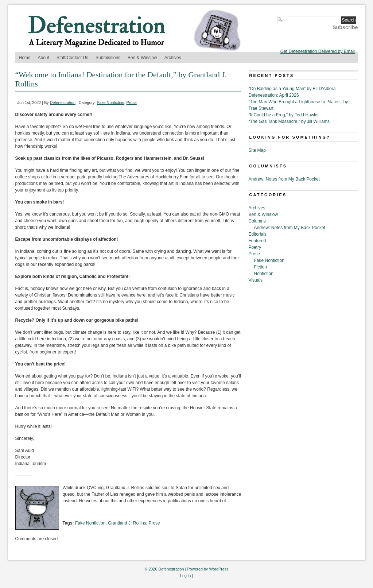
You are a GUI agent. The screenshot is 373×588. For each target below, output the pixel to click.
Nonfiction (264, 274)
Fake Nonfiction (111, 102)
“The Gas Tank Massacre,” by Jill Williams (289, 121)
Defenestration (63, 102)
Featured (257, 241)
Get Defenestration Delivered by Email (318, 51)
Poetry (255, 247)
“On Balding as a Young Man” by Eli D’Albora (292, 89)
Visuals (256, 280)
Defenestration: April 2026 (274, 95)
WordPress (219, 569)
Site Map (257, 150)
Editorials (258, 234)
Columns (257, 221)
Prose (132, 102)
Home (25, 58)
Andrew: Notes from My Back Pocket (284, 179)
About (44, 58)
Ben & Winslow (142, 58)
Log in (185, 576)
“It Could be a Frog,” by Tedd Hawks (284, 115)
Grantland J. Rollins (127, 523)
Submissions (108, 58)
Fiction (261, 267)
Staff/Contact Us (72, 58)
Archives (173, 58)
